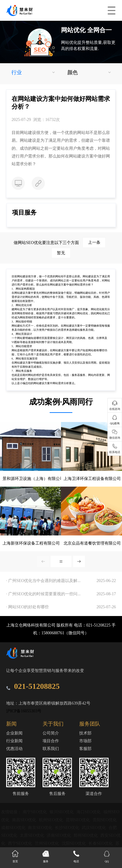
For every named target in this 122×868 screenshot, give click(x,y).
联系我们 (51, 749)
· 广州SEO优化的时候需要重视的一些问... (43, 594)
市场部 (85, 741)
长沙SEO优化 (67, 828)
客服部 (85, 749)
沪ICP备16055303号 (24, 711)
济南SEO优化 (59, 835)
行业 (17, 72)
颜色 (73, 72)
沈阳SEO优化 (74, 843)
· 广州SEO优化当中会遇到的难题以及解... (43, 581)
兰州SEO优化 (47, 843)
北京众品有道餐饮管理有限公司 (92, 543)
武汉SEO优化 (94, 828)
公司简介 (51, 733)
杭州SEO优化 (52, 820)
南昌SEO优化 (25, 820)
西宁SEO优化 (21, 843)
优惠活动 (14, 749)
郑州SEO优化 (86, 835)
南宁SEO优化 (35, 812)
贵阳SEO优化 (105, 820)
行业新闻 (14, 741)
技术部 (85, 733)
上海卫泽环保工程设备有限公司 (92, 479)
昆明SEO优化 (78, 820)
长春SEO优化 (101, 843)
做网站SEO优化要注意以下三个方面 (60, 243)
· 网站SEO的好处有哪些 (28, 607)
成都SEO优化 (14, 828)
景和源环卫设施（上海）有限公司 (33, 479)
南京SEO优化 (41, 828)
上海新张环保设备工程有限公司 (31, 543)
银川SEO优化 (62, 812)
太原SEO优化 (32, 835)
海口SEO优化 (89, 812)
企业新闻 (14, 733)
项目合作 (51, 741)
